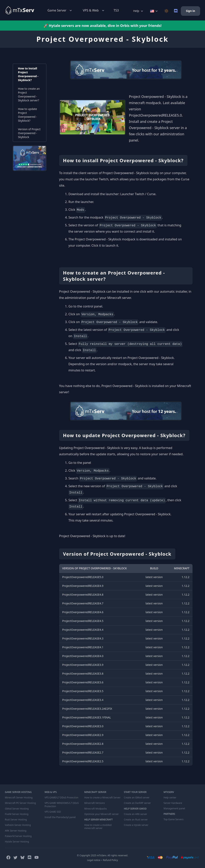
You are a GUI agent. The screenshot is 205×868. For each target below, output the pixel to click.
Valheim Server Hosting (18, 825)
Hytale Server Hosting (17, 841)
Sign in (190, 11)
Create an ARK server (135, 814)
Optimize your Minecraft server (101, 814)
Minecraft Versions (94, 803)
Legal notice (94, 860)
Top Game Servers (174, 819)
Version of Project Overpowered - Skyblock (29, 133)
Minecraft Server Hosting (19, 798)
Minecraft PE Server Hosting (20, 803)
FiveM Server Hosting (17, 814)
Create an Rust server (136, 819)
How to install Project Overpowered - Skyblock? (28, 74)
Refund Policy (111, 860)
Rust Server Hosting (16, 819)
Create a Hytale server (136, 825)
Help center (170, 798)
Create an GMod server (137, 798)
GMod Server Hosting (17, 809)
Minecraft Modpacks (95, 809)
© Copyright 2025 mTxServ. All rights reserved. (102, 855)
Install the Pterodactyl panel (60, 817)
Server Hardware (173, 803)
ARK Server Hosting (16, 830)
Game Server (60, 10)
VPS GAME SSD (53, 812)
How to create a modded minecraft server (98, 826)
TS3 (116, 10)
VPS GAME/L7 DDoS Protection (61, 798)
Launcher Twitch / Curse (138, 194)
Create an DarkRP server (137, 803)
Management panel (174, 809)
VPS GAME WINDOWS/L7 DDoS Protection (61, 805)
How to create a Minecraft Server (102, 798)
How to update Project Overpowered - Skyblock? (28, 115)
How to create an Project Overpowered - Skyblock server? (29, 94)
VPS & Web (94, 10)
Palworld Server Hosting (18, 836)
